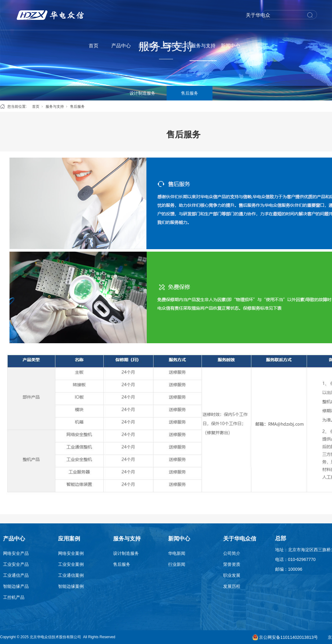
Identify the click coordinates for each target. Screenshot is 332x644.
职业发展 (232, 575)
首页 (94, 46)
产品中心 (121, 46)
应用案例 (148, 46)
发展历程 (232, 586)
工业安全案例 (71, 564)
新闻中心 (231, 46)
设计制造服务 (142, 93)
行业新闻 (177, 564)
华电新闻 (177, 553)
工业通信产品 (16, 575)
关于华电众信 (258, 30)
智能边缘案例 (71, 586)
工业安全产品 (16, 564)
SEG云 (176, 46)
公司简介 (232, 553)
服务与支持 (203, 46)
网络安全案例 (71, 553)
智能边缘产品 (16, 586)
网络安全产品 (16, 553)
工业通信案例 (71, 575)
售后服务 (190, 93)
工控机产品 (14, 597)
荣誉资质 (232, 564)
